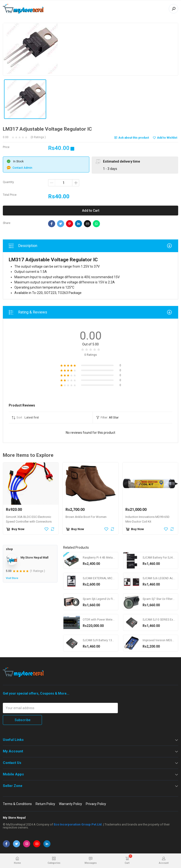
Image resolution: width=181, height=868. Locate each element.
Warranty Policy (70, 804)
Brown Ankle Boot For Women (86, 517)
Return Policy (45, 804)
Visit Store (12, 578)
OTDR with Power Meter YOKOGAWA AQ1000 (112, 620)
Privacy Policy (96, 804)
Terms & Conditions (17, 804)
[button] (51, 418)
